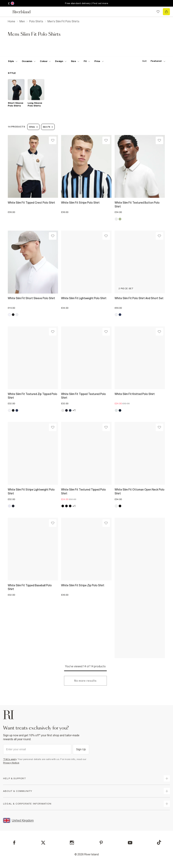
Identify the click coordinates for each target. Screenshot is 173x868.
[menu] (7, 12)
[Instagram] (72, 843)
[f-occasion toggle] (29, 61)
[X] (43, 843)
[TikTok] (159, 842)
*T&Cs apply (10, 759)
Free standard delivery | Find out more (86, 3)
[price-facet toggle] (99, 61)
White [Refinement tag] (33, 127)
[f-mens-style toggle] (13, 61)
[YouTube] (130, 843)
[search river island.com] (150, 12)
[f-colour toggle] (45, 61)
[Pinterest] (101, 843)
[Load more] (85, 681)
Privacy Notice (11, 763)
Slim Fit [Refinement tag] (48, 127)
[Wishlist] (53, 140)
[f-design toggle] (61, 61)
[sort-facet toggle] (153, 61)
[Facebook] (14, 843)
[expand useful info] (167, 791)
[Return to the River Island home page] (24, 12)
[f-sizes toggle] (75, 61)
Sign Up (81, 749)
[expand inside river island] (167, 804)
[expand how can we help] (167, 778)
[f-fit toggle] (87, 61)
